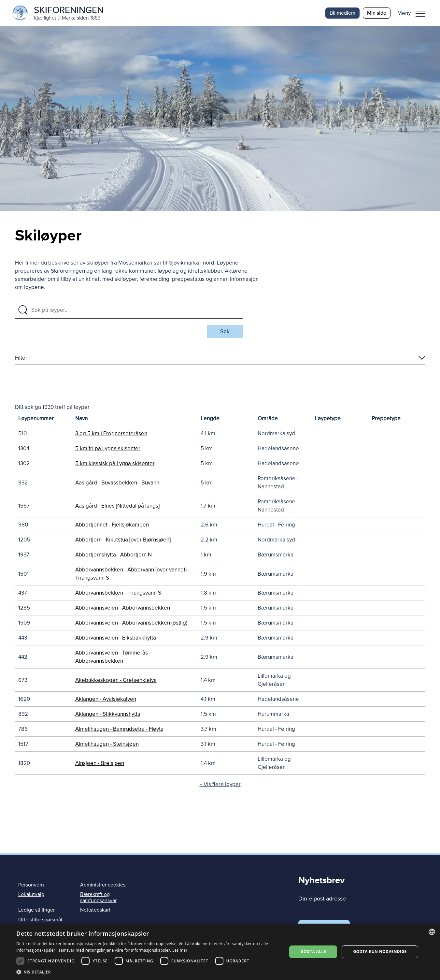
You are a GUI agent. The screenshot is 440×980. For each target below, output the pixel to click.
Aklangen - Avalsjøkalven (106, 699)
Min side (377, 13)
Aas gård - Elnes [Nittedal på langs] (117, 506)
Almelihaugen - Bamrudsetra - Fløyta (119, 729)
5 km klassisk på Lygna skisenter (115, 464)
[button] (414, 13)
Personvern (31, 885)
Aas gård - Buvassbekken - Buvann (117, 483)
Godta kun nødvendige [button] (380, 951)
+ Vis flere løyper (220, 785)
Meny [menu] (420, 14)
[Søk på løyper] (135, 310)
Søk (225, 332)
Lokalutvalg (31, 895)
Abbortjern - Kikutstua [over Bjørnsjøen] (123, 540)
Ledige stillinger (36, 910)
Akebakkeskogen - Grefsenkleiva (116, 680)
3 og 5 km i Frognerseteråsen (111, 434)
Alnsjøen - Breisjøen (100, 764)
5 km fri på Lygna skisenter (108, 449)
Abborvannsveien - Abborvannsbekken (123, 608)
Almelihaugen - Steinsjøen (107, 744)
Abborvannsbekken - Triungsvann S (118, 593)
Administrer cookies (103, 885)
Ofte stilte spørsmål (40, 920)
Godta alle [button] (313, 951)
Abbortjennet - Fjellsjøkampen (112, 525)
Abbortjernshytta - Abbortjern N (114, 555)
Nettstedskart (95, 910)
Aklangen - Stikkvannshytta (108, 714)
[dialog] (220, 952)
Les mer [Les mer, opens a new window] (180, 950)
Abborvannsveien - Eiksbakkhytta (116, 638)
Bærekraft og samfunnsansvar (98, 898)
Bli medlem (342, 13)
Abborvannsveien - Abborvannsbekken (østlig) (131, 623)
